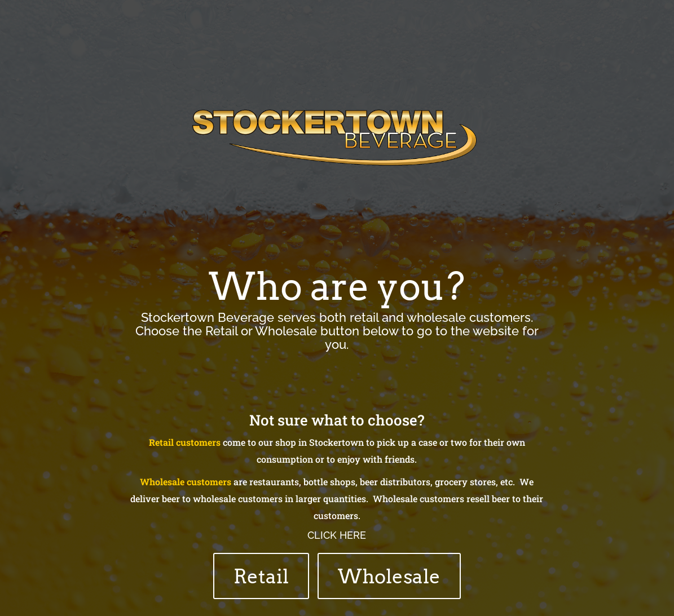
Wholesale (389, 576)
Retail (261, 576)
